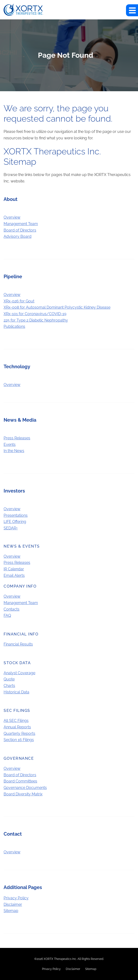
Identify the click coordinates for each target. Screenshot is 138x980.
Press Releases (17, 438)
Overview (12, 217)
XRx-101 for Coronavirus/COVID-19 (35, 314)
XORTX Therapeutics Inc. (60, 959)
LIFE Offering (15, 522)
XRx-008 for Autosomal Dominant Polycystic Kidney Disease (57, 307)
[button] (132, 10)
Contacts (12, 609)
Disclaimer (13, 904)
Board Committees (20, 781)
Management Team (21, 224)
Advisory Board (18, 236)
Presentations (16, 515)
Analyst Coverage (19, 673)
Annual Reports (17, 727)
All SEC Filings (16, 721)
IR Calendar (14, 569)
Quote (9, 679)
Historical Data (16, 692)
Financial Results (18, 644)
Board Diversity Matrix (23, 794)
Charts (9, 686)
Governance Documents (25, 788)
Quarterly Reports (19, 734)
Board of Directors (20, 230)
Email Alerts (14, 575)
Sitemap (11, 911)
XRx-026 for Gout (19, 301)
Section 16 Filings (19, 740)
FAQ (7, 615)
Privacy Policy (16, 898)
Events (10, 445)
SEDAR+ (11, 528)
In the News (14, 451)
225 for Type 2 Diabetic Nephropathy (36, 320)
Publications (14, 326)
